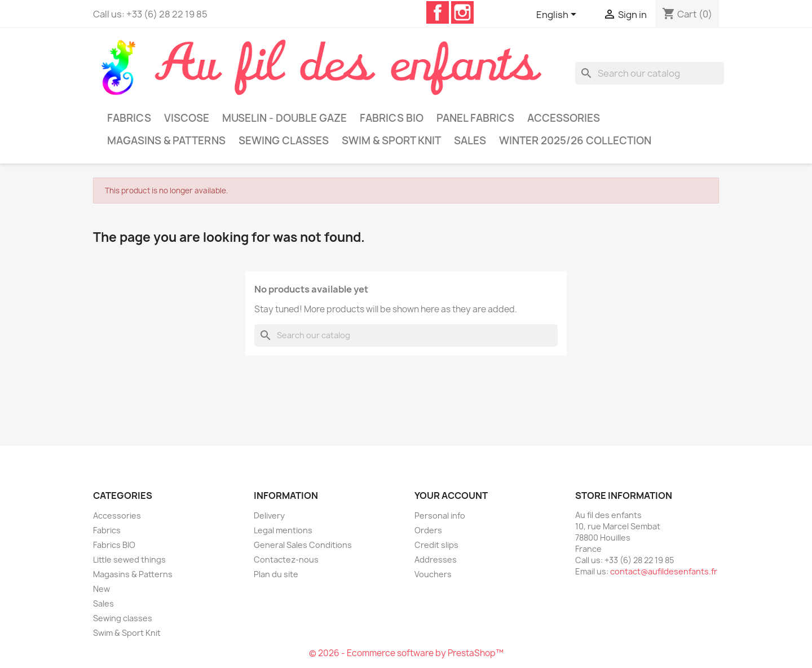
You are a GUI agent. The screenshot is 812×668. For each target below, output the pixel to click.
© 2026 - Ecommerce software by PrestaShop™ (406, 653)
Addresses (436, 559)
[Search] (650, 73)
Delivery (269, 516)
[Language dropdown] (558, 15)
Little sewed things (129, 559)
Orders (428, 530)
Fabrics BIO (392, 118)
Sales (470, 141)
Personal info (440, 516)
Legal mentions (283, 530)
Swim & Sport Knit (391, 141)
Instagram (462, 12)
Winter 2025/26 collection (575, 141)
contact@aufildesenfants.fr (664, 571)
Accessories (564, 118)
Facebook (438, 12)
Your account (451, 496)
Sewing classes (284, 141)
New (101, 589)
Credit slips (436, 545)
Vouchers (433, 574)
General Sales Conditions (303, 545)
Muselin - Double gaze (284, 118)
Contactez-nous (286, 559)
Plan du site (276, 574)
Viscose (187, 118)
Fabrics (129, 118)
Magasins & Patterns (166, 141)
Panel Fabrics (475, 118)
